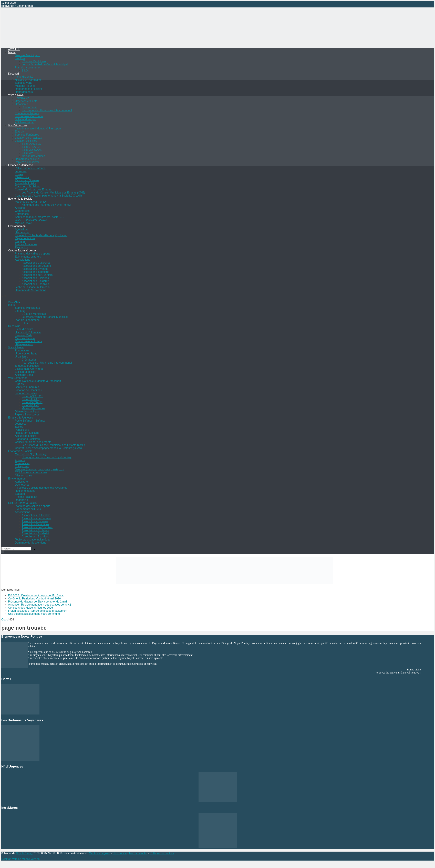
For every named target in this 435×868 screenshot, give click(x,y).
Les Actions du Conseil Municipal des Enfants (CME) (53, 193)
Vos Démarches (18, 125)
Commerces (22, 211)
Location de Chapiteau (28, 138)
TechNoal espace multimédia (32, 287)
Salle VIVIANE (30, 153)
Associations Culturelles (36, 263)
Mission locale (23, 223)
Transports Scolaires (27, 186)
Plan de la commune (27, 68)
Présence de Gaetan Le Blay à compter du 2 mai (37, 602)
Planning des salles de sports (33, 254)
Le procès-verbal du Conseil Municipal (45, 64)
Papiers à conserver (27, 162)
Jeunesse (21, 171)
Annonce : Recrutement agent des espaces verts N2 (40, 605)
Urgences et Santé (26, 101)
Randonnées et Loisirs (28, 89)
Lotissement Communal (29, 116)
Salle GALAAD (31, 147)
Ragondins (21, 247)
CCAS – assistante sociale (31, 220)
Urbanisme (21, 104)
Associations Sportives (35, 284)
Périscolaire (22, 177)
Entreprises (22, 214)
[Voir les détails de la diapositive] (224, 583)
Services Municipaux (27, 55)
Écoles (19, 174)
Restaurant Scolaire (27, 180)
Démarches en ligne (27, 159)
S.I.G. (25, 71)
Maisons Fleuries (25, 86)
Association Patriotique (35, 272)
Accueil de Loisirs (25, 183)
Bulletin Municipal (25, 119)
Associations (23, 260)
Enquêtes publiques (27, 113)
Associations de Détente (36, 266)
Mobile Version (31, 859)
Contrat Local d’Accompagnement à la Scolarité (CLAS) (48, 196)
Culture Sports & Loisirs (22, 251)
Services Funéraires (27, 135)
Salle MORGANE (32, 150)
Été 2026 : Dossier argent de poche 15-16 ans (36, 595)
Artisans (20, 208)
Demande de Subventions (30, 290)
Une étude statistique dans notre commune (34, 614)
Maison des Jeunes (33, 156)
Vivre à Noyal (16, 95)
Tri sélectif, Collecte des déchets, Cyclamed (41, 235)
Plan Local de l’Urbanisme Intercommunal (47, 110)
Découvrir (14, 74)
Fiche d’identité (24, 77)
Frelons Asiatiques (26, 244)
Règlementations (25, 238)
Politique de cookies (162, 853)
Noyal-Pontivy (24, 853)
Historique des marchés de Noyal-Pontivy (46, 205)
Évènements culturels (28, 257)
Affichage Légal (24, 122)
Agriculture (21, 229)
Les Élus (20, 58)
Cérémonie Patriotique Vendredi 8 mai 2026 (34, 599)
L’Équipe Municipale (34, 61)
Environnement (17, 226)
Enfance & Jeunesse (21, 165)
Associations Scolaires (35, 278)
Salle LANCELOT (32, 144)
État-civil (20, 132)
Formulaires (22, 98)
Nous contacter (138, 853)
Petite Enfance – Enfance (30, 168)
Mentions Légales (100, 853)
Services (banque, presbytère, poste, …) (39, 217)
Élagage (20, 241)
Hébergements (24, 92)
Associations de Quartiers (37, 275)
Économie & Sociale (20, 199)
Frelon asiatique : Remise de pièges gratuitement (38, 611)
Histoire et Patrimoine (28, 80)
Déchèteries (22, 232)
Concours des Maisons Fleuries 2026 (30, 608)
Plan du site (120, 853)
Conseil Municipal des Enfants (33, 190)
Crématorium (29, 107)
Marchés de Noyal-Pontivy (31, 202)
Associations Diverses (35, 269)
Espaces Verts (24, 83)
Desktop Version (11, 859)
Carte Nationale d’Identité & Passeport (38, 129)
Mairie (12, 52)
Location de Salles (26, 141)
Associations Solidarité (35, 281)
